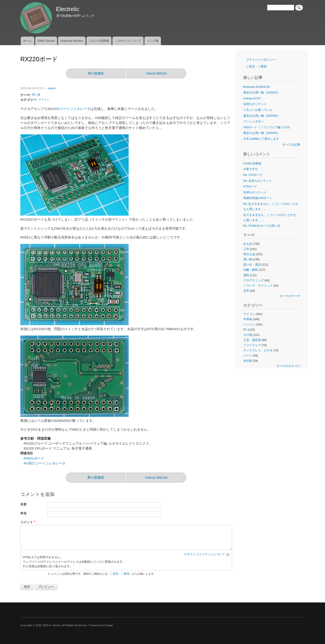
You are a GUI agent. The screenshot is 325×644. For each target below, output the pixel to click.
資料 (246, 275)
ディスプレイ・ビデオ (258, 350)
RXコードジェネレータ (73, 109)
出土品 (248, 244)
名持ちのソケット (255, 104)
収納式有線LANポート (258, 198)
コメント (27, 522)
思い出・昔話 (252, 265)
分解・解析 (251, 270)
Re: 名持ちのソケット (258, 181)
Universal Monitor (72, 41)
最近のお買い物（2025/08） (262, 133)
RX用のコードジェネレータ (45, 463)
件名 (23, 513)
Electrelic (68, 9)
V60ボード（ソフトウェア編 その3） (268, 127)
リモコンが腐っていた (258, 110)
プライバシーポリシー (261, 60)
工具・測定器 (252, 340)
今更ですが (251, 169)
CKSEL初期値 (252, 163)
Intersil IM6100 (156, 73)
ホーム (27, 41)
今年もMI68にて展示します (261, 139)
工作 (246, 249)
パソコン (249, 324)
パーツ (248, 356)
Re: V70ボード (253, 175)
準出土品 (249, 254)
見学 (246, 291)
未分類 (248, 361)
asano (52, 88)
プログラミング (254, 280)
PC (245, 330)
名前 (23, 504)
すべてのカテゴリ (288, 366)
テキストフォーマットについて (204, 554)
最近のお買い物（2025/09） (262, 116)
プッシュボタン (254, 121)
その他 (248, 335)
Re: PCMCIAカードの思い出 (262, 226)
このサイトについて (128, 41)
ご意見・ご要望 (120, 574)
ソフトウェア (252, 345)
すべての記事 (291, 145)
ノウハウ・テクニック (258, 286)
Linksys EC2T (252, 98)
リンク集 (153, 41)
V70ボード (250, 186)
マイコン (44, 100)
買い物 (36, 95)
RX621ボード (34, 458)
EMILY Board (46, 41)
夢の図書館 (96, 73)
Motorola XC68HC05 (257, 87)
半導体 (248, 319)
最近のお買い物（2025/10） (262, 92)
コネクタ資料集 (99, 41)
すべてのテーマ (290, 296)
